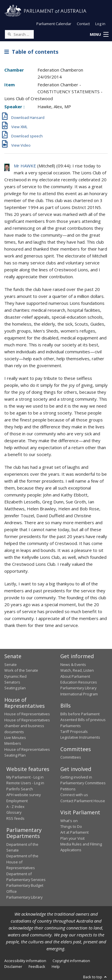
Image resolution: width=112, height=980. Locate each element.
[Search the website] (19, 34)
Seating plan (15, 688)
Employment (17, 801)
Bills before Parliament (80, 714)
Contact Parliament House (83, 801)
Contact (83, 24)
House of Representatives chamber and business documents (27, 726)
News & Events (73, 664)
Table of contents (31, 52)
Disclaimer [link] (13, 966)
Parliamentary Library (78, 688)
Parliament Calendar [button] (54, 24)
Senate (11, 664)
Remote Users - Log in (25, 783)
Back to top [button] (95, 977)
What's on (69, 821)
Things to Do (71, 826)
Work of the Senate (21, 670)
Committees (71, 757)
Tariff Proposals (74, 731)
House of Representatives (27, 714)
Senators (12, 682)
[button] (99, 35)
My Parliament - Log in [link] (25, 777)
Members (13, 743)
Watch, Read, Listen (77, 670)
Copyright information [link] (71, 961)
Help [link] (56, 966)
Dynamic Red (15, 676)
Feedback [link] (37, 966)
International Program (79, 694)
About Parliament (75, 676)
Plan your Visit (72, 838)
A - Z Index (15, 807)
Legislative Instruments (80, 737)
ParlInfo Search (20, 789)
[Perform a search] (9, 34)
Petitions (68, 789)
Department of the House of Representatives (22, 862)
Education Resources (79, 682)
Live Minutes (15, 738)
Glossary (14, 812)
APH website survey (24, 795)
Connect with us (74, 795)
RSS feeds (15, 818)
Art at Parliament (74, 832)
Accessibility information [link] (25, 961)
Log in (100, 24)
